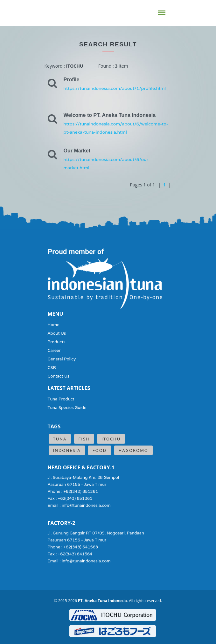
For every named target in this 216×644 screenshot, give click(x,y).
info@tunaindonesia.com (86, 505)
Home (54, 325)
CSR (52, 368)
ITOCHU (111, 439)
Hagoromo (133, 450)
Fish (84, 439)
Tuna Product (61, 399)
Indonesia (67, 450)
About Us (57, 333)
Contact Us (59, 376)
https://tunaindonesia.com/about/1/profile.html (115, 88)
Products (57, 342)
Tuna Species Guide (67, 408)
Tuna (60, 439)
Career (54, 350)
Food (100, 450)
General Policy (62, 359)
